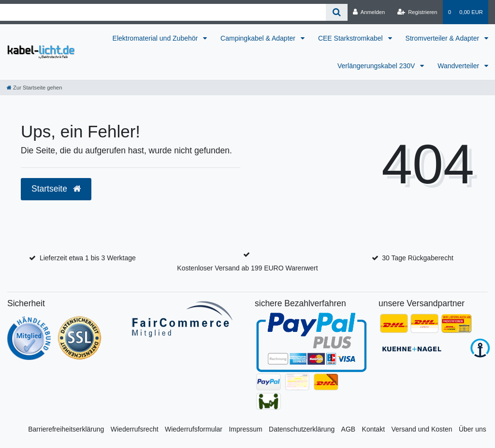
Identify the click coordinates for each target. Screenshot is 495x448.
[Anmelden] (369, 12)
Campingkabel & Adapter (259, 38)
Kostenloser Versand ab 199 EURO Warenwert (247, 268)
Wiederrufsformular (194, 429)
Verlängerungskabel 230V (377, 66)
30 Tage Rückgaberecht (418, 258)
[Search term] (163, 12)
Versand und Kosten (422, 429)
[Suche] (337, 12)
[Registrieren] (417, 12)
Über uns (473, 429)
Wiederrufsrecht (135, 429)
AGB (349, 429)
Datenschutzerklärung (302, 429)
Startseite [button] (56, 189)
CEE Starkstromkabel (351, 38)
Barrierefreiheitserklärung (66, 429)
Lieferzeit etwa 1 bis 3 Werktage (88, 258)
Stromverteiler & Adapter (443, 38)
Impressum (245, 429)
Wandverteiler (459, 66)
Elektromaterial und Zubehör (156, 38)
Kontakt (373, 429)
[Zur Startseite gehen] (34, 88)
